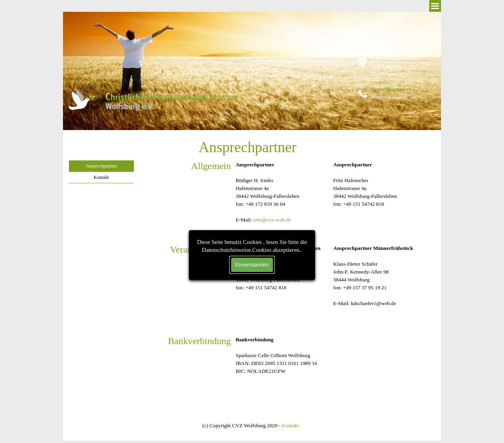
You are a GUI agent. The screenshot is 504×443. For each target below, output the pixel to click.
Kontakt (101, 177)
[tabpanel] (401, 70)
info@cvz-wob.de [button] (272, 220)
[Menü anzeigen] (435, 6)
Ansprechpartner (101, 166)
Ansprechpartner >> (391, 89)
